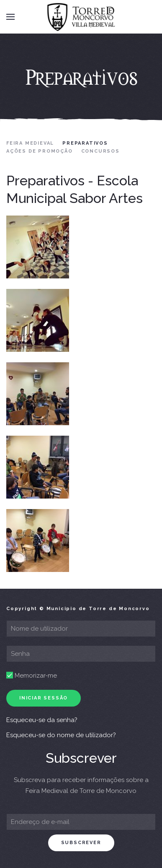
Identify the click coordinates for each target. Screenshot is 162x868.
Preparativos (85, 143)
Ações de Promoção (40, 151)
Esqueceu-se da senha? (42, 720)
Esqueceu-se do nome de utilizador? (61, 735)
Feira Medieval (30, 143)
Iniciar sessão (44, 698)
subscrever (81, 843)
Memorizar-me (32, 676)
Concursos (100, 151)
